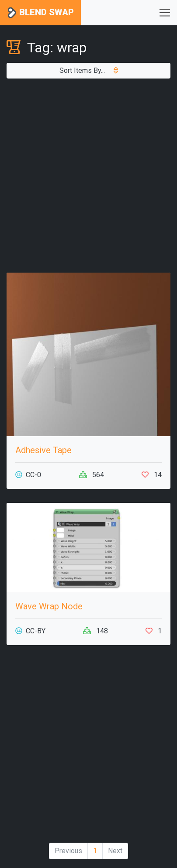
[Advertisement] (88, 176)
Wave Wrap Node (49, 606)
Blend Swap (40, 13)
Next (115, 851)
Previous (68, 851)
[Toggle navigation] (165, 13)
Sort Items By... (89, 70)
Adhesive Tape (43, 450)
